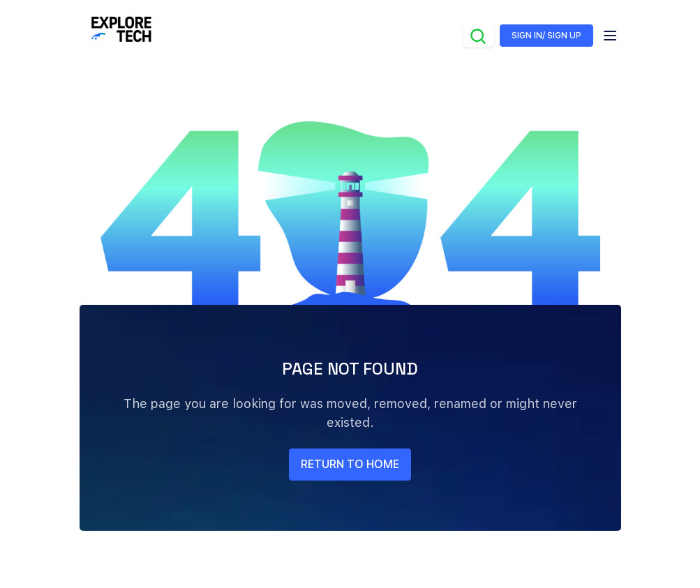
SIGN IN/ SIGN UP (546, 36)
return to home (350, 464)
